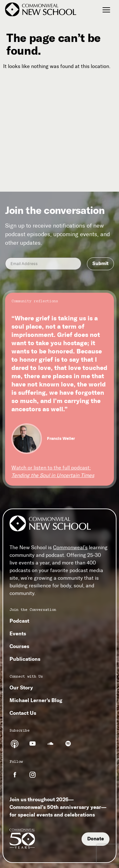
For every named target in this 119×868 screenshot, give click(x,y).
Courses (19, 646)
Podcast (19, 621)
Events (18, 633)
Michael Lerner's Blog (36, 700)
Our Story (21, 687)
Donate (96, 839)
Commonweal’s (70, 547)
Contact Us (23, 713)
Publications (25, 659)
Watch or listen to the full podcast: (53, 472)
